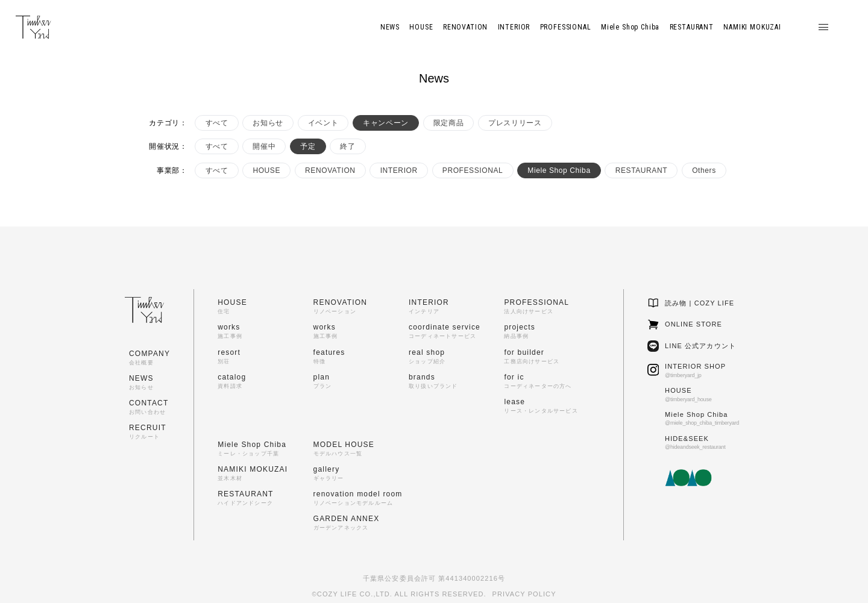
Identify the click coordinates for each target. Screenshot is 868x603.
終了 (348, 146)
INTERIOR (399, 170)
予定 (308, 146)
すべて (217, 123)
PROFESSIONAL (473, 170)
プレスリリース (515, 123)
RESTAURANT (641, 170)
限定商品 (448, 123)
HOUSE (266, 170)
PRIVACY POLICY (524, 594)
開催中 (264, 146)
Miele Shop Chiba (559, 170)
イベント (323, 123)
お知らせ (268, 123)
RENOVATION (330, 170)
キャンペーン (386, 123)
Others (704, 170)
